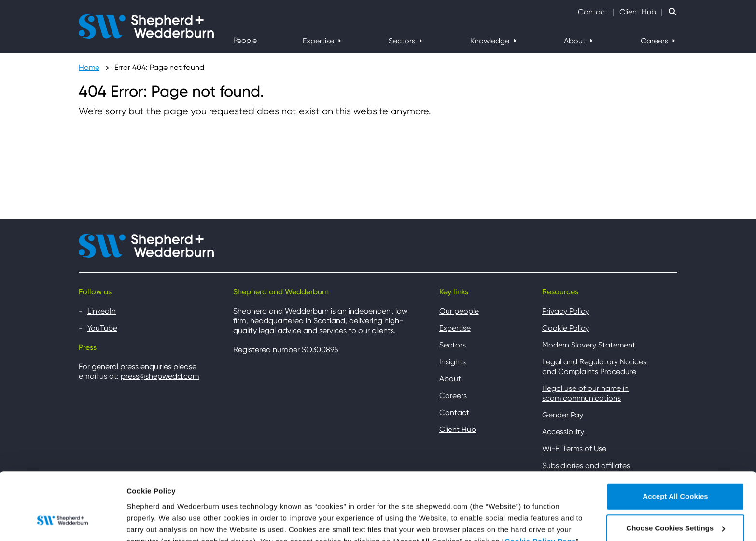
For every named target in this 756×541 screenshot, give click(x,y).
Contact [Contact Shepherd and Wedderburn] (593, 12)
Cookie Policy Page (540, 484)
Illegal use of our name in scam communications (586, 393)
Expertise (319, 41)
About (576, 41)
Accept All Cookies (675, 439)
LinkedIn (102, 311)
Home (89, 67)
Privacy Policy (566, 311)
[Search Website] (672, 12)
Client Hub (638, 12)
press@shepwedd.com (160, 376)
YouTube (103, 328)
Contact (454, 412)
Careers (655, 41)
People (245, 40)
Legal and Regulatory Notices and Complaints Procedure (594, 367)
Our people (459, 311)
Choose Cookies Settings (171, 522)
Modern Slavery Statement (589, 345)
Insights (453, 362)
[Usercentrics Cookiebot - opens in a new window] (63, 522)
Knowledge (491, 41)
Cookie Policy (566, 328)
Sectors (403, 41)
